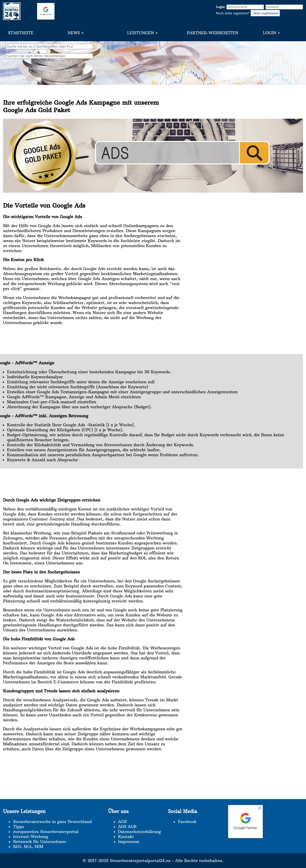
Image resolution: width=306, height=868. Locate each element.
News (74, 33)
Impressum (129, 842)
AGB (122, 822)
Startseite (21, 33)
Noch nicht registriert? (248, 13)
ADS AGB (127, 827)
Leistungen (141, 33)
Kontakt (126, 837)
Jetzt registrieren (265, 13)
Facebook (187, 822)
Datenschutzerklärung (139, 832)
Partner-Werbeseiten (213, 33)
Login (270, 33)
